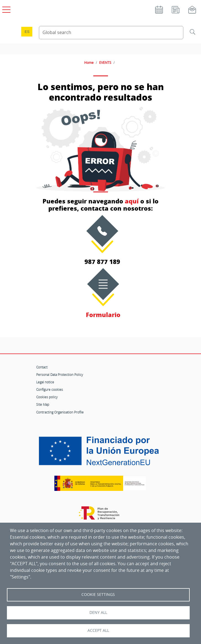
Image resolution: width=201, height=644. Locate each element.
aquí (132, 201)
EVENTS (105, 62)
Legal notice (45, 382)
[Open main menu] (6, 9)
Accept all (98, 630)
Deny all (98, 612)
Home (89, 62)
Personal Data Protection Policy (60, 375)
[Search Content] (111, 33)
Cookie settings (98, 595)
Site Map (43, 404)
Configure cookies (50, 389)
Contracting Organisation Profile (60, 412)
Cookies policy (47, 397)
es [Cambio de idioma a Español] (27, 32)
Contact (42, 367)
